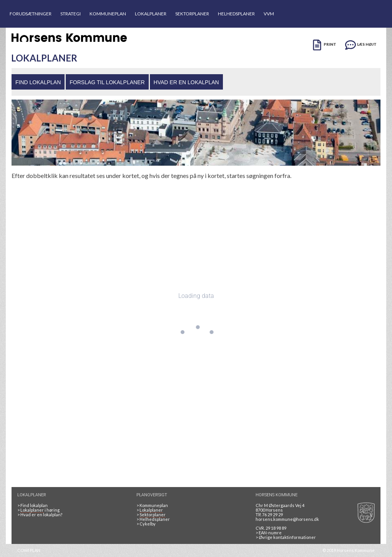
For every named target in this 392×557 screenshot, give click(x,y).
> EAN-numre (269, 533)
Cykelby (146, 524)
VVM (269, 14)
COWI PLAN (29, 550)
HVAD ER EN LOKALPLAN (186, 82)
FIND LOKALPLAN (38, 82)
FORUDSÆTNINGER (31, 14)
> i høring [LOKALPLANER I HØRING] (39, 510)
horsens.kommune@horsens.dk (287, 519)
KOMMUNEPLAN (108, 14)
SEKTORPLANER (192, 14)
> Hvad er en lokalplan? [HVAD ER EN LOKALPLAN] (40, 515)
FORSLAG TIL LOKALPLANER (107, 82)
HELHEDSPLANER (236, 14)
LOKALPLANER (151, 14)
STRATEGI (71, 14)
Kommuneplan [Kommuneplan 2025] (152, 505)
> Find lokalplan (32, 505)
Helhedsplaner (153, 519)
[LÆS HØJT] (361, 44)
